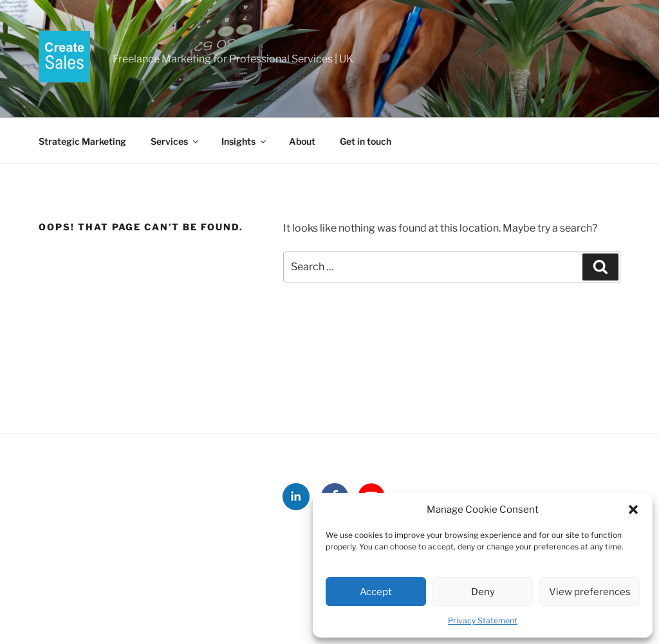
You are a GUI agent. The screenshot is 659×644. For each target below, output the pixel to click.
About (302, 141)
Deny (483, 592)
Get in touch (366, 141)
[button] (633, 510)
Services (175, 141)
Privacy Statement (483, 621)
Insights (245, 141)
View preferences (590, 592)
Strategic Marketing (82, 141)
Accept (376, 592)
